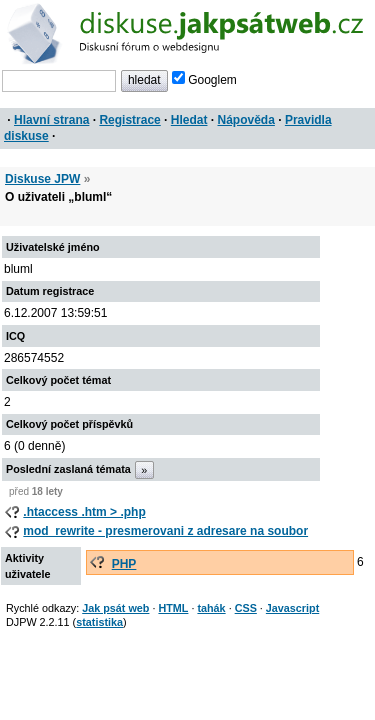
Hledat (189, 120)
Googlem (204, 80)
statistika (99, 622)
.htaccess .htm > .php (84, 512)
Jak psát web (115, 608)
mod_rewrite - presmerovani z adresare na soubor (165, 531)
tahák (211, 608)
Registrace (129, 120)
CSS (246, 608)
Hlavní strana (51, 120)
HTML (173, 608)
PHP (124, 564)
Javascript (292, 608)
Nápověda (246, 120)
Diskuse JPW (42, 179)
